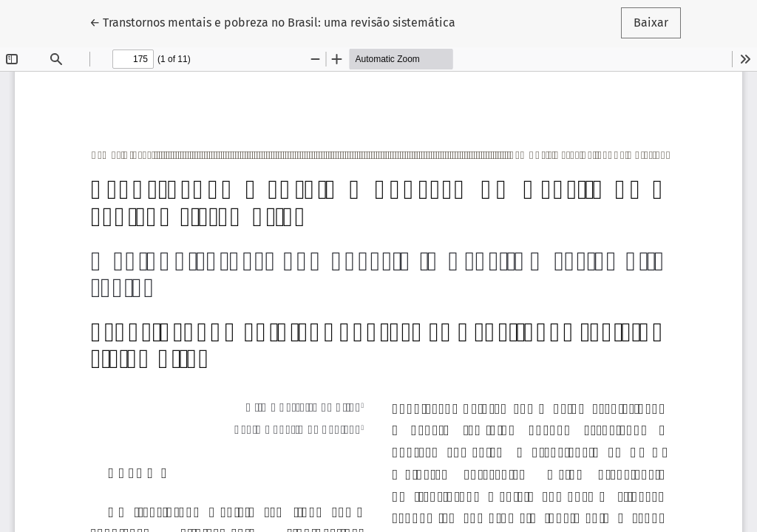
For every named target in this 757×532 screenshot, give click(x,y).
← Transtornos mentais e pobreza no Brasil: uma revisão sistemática (272, 21)
